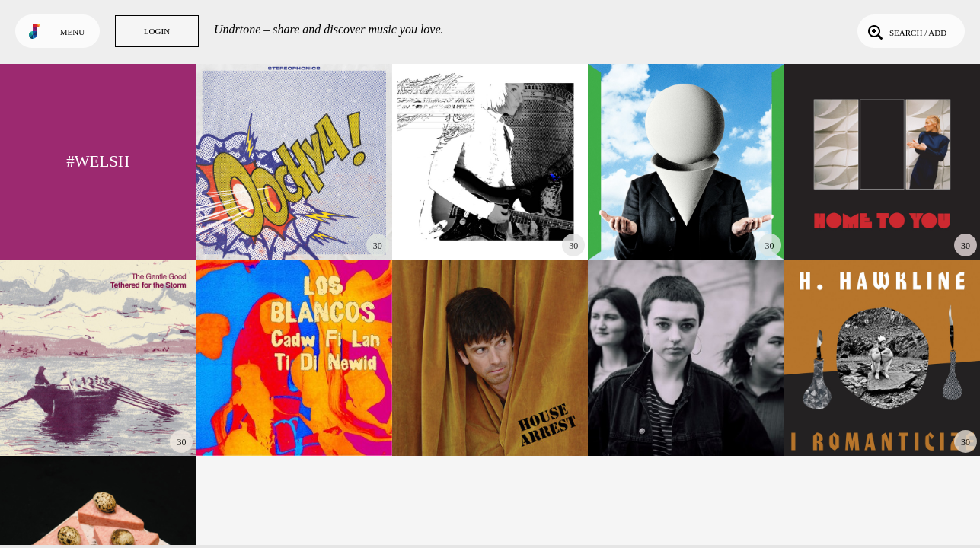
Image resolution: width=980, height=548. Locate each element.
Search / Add (906, 31)
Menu (72, 32)
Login (157, 31)
